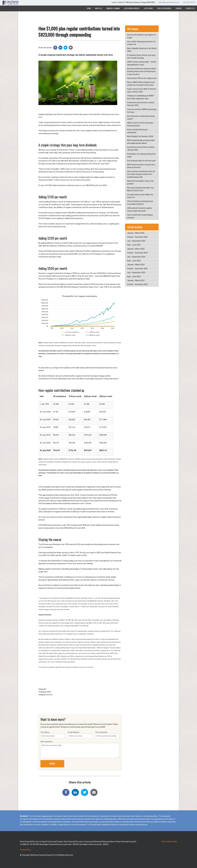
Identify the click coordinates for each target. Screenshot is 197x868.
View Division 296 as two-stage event (142, 78)
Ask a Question (80, 749)
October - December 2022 (137, 284)
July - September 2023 (136, 273)
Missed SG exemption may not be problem (140, 182)
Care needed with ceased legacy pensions (140, 216)
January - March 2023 (136, 280)
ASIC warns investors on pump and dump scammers (141, 166)
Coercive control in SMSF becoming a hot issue (142, 111)
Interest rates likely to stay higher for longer (142, 36)
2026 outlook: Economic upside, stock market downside (140, 209)
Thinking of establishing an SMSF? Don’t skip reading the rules (141, 97)
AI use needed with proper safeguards (138, 131)
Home (89, 8)
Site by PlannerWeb (169, 842)
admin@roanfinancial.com (169, 2)
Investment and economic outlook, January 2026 (141, 148)
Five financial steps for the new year (141, 161)
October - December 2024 (137, 253)
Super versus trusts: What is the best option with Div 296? (142, 90)
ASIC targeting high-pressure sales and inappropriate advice (141, 142)
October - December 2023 (137, 269)
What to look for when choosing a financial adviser (140, 124)
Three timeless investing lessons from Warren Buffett (140, 203)
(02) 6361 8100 (189, 2)
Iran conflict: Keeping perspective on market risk (141, 43)
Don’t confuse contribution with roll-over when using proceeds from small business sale (141, 174)
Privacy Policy (25, 850)
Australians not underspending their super (141, 155)
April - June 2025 (134, 245)
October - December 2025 (137, 237)
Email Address (80, 735)
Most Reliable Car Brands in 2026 (140, 136)
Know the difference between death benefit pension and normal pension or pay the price (141, 71)
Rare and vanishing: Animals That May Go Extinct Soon (140, 189)
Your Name (52, 735)
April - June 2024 (134, 261)
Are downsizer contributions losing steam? (141, 117)
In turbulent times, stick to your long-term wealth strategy (141, 57)
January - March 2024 (136, 265)
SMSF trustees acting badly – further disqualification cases (142, 63)
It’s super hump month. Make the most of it (140, 196)
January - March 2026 (136, 233)
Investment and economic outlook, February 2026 (141, 104)
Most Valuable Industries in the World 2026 (142, 50)
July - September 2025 (136, 241)
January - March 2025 (136, 249)
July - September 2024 (136, 257)
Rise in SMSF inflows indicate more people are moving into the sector (141, 84)
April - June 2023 (134, 277)
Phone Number (108, 735)
